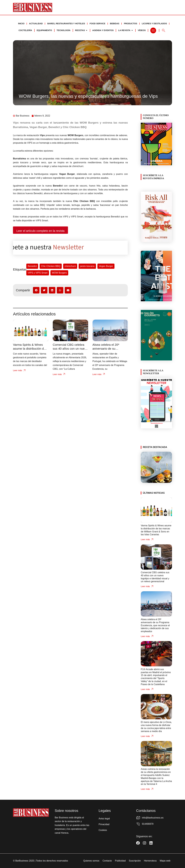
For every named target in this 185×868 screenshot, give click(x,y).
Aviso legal (104, 819)
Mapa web (165, 861)
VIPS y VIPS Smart (38, 273)
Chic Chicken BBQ (51, 266)
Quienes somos (91, 861)
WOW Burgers (59, 273)
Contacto (107, 861)
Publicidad (120, 861)
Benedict (32, 266)
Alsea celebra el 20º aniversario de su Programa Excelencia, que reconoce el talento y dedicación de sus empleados (155, 625)
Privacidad (104, 824)
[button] (36, 290)
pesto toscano (87, 266)
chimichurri (70, 266)
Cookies (103, 830)
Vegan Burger (106, 266)
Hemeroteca (150, 861)
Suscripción (135, 861)
